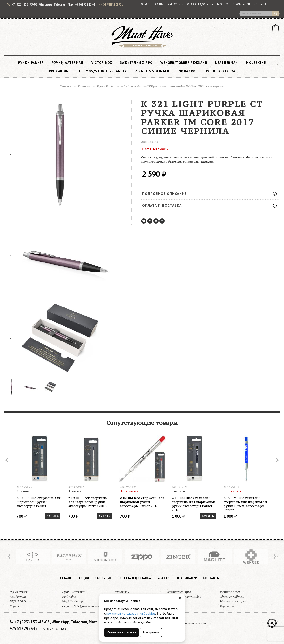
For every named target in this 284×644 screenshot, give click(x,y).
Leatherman (227, 62)
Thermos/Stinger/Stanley (102, 71)
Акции (159, 4)
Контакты (260, 4)
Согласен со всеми (122, 632)
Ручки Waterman (67, 62)
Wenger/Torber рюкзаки (184, 62)
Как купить (175, 4)
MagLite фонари (73, 601)
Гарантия (223, 4)
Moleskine (256, 62)
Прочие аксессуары (222, 71)
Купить (53, 516)
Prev (7, 460)
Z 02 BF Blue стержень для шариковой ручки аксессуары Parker (39, 502)
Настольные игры (233, 601)
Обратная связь (111, 4)
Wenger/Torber (230, 592)
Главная (66, 86)
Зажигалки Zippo (136, 62)
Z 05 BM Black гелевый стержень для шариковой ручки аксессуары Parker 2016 (194, 504)
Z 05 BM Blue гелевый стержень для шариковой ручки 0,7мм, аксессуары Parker (245, 504)
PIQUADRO (187, 71)
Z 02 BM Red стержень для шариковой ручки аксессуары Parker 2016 (142, 502)
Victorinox (102, 62)
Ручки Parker (31, 62)
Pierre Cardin (56, 71)
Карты (15, 606)
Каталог (146, 4)
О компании (241, 4)
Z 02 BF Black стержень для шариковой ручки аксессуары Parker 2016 (88, 502)
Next (277, 460)
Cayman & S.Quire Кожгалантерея (86, 606)
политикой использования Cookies (131, 613)
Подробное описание (209, 194)
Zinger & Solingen (152, 71)
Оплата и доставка (200, 4)
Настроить (151, 632)
